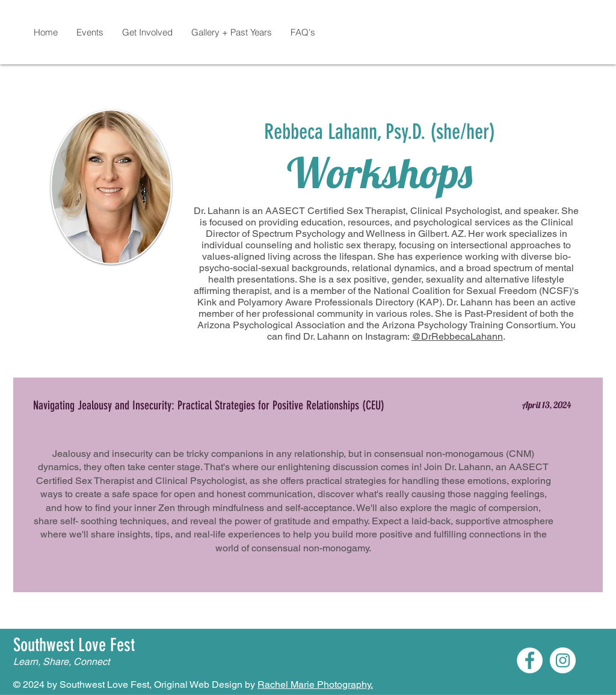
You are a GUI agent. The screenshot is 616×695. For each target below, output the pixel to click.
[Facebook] (530, 660)
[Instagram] (563, 660)
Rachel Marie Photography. (315, 684)
